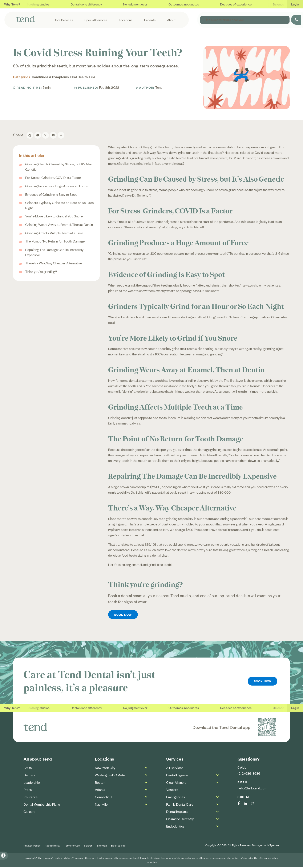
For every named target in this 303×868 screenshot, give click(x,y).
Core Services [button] (72, 20)
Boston (100, 783)
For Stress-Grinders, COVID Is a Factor (53, 177)
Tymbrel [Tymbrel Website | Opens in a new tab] (274, 846)
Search (88, 846)
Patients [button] (155, 20)
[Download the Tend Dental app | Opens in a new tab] (267, 728)
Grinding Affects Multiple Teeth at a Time (54, 233)
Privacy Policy (32, 846)
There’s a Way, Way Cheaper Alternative (54, 263)
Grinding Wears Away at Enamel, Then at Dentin (59, 224)
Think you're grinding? (41, 271)
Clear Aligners (176, 783)
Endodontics (175, 827)
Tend (159, 87)
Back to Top (118, 846)
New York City (105, 769)
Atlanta (100, 790)
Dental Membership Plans (42, 805)
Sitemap (102, 846)
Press (28, 790)
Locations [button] (132, 20)
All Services (175, 769)
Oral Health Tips (83, 77)
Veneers (172, 790)
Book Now (124, 615)
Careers (29, 812)
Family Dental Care (180, 805)
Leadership (32, 783)
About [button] (176, 20)
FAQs (28, 769)
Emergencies (175, 798)
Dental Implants (177, 812)
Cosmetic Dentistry (180, 820)
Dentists (29, 776)
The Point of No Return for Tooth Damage (55, 241)
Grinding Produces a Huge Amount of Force (56, 186)
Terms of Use (72, 846)
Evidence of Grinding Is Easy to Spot (51, 194)
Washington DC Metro (111, 776)
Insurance (31, 798)
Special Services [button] (104, 20)
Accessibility (52, 846)
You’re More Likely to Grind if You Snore (54, 216)
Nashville (101, 805)
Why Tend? (12, 4)
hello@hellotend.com (252, 789)
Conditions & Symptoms (50, 77)
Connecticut (104, 798)
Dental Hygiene (177, 776)
